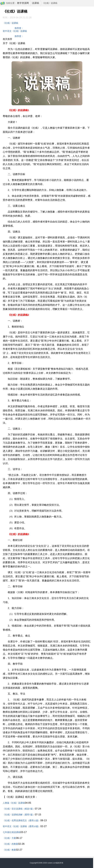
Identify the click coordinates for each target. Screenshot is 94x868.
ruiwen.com (52, 863)
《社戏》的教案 (10, 844)
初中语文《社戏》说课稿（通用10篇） (22, 826)
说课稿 (36, 3)
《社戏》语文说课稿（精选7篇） (19, 809)
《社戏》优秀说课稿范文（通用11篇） (22, 820)
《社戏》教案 (9, 850)
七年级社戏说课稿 (12, 832)
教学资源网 (23, 3)
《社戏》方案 (9, 838)
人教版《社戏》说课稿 (14, 803)
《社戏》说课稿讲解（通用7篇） (19, 815)
